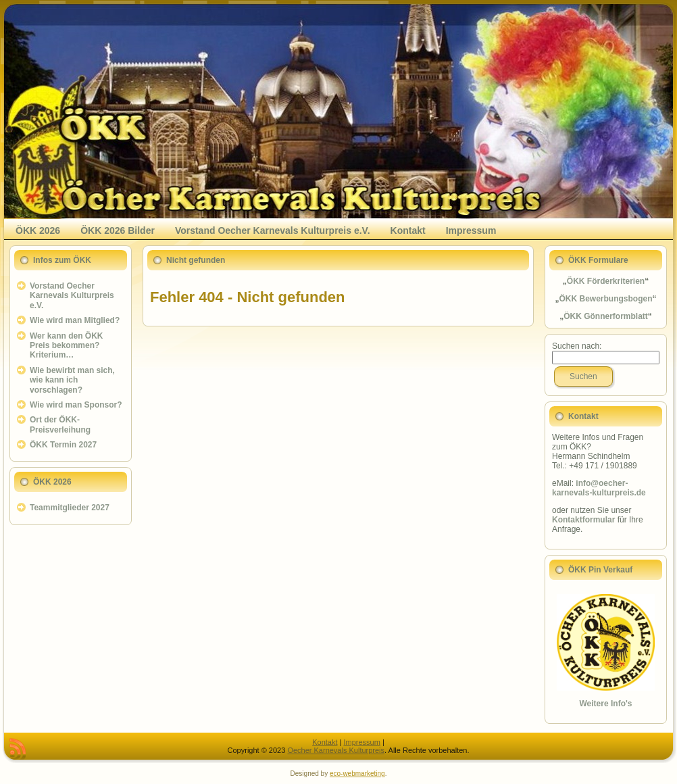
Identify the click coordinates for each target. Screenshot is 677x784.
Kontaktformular (583, 520)
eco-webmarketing (357, 774)
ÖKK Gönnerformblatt (606, 316)
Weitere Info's (606, 704)
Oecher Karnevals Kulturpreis (336, 750)
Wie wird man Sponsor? (76, 405)
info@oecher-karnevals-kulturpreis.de (599, 488)
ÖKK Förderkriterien (606, 281)
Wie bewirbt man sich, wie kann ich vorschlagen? (72, 380)
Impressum (361, 742)
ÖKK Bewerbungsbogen (605, 299)
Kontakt (325, 742)
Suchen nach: (577, 346)
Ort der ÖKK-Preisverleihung (60, 424)
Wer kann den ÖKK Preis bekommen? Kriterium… (66, 346)
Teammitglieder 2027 (70, 508)
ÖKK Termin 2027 (63, 445)
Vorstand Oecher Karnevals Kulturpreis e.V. (72, 296)
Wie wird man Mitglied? (75, 320)
